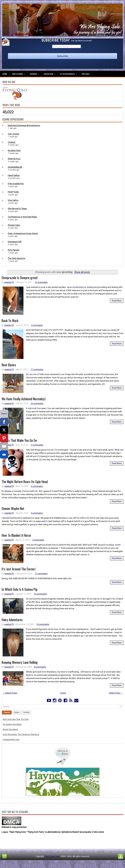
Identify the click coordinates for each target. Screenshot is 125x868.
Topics (17, 712)
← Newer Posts (10, 693)
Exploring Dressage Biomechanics (24, 125)
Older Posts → (116, 693)
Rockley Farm (14, 151)
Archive (26, 712)
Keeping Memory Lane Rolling (20, 662)
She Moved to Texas (17, 209)
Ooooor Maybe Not (13, 508)
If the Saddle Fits (16, 184)
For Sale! (86, 74)
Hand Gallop (14, 175)
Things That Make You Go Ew (19, 440)
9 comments (37, 513)
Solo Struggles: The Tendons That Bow (21, 734)
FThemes (27, 864)
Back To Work (10, 321)
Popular (7, 712)
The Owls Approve (16, 258)
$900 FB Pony (14, 159)
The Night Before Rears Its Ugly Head (25, 482)
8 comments (40, 667)
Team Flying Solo (52, 856)
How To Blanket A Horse (16, 535)
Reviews (36, 73)
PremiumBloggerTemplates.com (73, 864)
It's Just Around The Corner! (19, 569)
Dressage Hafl (15, 242)
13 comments (41, 282)
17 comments (37, 369)
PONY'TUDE (13, 192)
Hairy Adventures (12, 620)
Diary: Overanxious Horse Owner (23, 233)
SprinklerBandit (15, 167)
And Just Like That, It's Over (16, 719)
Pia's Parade (13, 250)
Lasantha (53, 864)
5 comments (37, 325)
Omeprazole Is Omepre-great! (20, 278)
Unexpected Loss (11, 739)
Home (5, 74)
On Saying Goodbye (12, 724)
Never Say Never (10, 729)
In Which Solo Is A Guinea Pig (20, 589)
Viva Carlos (13, 200)
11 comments (37, 445)
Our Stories (20, 73)
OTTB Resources (69, 73)
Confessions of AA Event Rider (22, 217)
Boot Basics (9, 365)
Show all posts (82, 272)
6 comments (37, 486)
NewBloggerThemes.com (100, 864)
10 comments (37, 403)
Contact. (12, 142)
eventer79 (9, 282)
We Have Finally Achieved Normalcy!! (24, 399)
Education (51, 73)
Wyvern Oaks (14, 225)
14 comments (43, 624)
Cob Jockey (13, 134)
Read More (117, 301)
